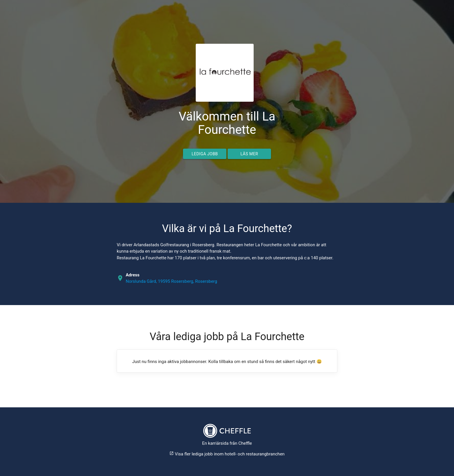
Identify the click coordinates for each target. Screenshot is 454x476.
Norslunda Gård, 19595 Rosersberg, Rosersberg (171, 281)
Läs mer (249, 154)
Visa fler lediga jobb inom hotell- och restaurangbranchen (227, 454)
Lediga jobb (205, 154)
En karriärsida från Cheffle (227, 443)
